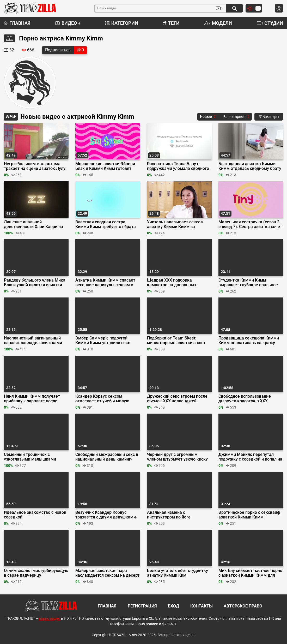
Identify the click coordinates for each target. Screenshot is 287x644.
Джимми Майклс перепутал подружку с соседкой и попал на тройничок (250, 457)
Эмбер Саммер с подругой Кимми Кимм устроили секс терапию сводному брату (103, 341)
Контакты (201, 606)
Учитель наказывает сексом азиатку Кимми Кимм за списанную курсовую (175, 224)
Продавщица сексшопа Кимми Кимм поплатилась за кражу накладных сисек (249, 341)
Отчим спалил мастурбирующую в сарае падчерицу (36, 573)
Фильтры (269, 117)
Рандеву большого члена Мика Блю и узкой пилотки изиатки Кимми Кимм (35, 283)
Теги (171, 23)
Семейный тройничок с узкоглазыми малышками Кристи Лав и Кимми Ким (30, 457)
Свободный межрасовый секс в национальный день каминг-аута (107, 457)
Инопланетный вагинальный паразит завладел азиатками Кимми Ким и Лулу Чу (33, 341)
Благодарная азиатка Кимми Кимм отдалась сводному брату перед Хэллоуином (250, 166)
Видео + (68, 23)
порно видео (50, 618)
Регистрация (142, 606)
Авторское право (243, 606)
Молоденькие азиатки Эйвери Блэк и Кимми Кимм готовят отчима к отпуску (105, 166)
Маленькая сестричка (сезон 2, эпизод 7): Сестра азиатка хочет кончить (250, 224)
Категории (122, 23)
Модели (218, 23)
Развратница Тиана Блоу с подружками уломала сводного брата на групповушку (178, 166)
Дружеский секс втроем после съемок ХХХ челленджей (177, 399)
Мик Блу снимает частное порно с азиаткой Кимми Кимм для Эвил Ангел (250, 573)
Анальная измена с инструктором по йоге (169, 515)
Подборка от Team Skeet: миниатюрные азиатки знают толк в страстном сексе (176, 341)
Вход (173, 606)
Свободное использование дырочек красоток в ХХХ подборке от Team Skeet (245, 399)
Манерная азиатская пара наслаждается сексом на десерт (107, 573)
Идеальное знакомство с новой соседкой (35, 515)
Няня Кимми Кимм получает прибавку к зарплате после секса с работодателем (32, 399)
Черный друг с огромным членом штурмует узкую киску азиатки (177, 457)
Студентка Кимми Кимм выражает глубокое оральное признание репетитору (248, 283)
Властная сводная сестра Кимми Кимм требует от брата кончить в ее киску (106, 224)
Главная (17, 23)
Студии (270, 23)
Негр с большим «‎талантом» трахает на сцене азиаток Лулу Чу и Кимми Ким (35, 166)
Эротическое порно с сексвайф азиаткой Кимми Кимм (249, 515)
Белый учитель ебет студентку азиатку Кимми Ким (178, 573)
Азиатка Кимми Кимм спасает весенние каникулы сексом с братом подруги (105, 283)
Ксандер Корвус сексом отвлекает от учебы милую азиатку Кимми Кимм (102, 399)
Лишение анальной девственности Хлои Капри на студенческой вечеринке (33, 224)
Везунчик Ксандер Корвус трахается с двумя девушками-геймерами (106, 515)
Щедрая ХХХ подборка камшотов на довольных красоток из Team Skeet (172, 283)
